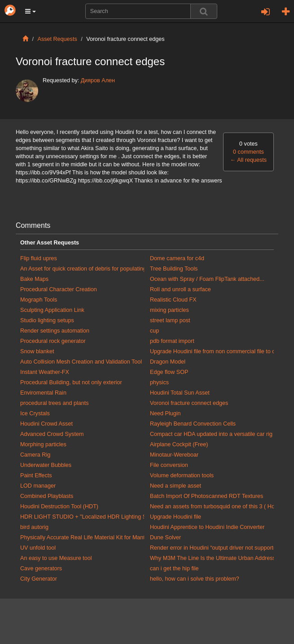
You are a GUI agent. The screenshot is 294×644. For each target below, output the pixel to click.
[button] (31, 11)
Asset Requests (57, 39)
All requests (248, 160)
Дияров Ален (98, 80)
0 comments (248, 152)
